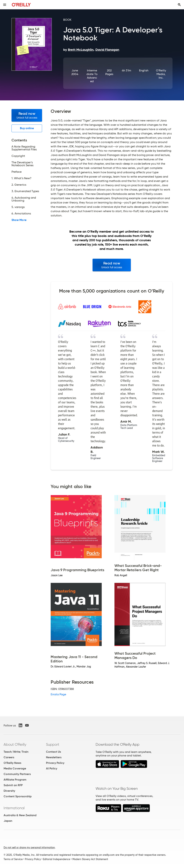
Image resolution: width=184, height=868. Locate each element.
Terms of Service (13, 859)
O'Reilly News (12, 763)
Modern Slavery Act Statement (90, 859)
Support (53, 744)
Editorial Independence (57, 859)
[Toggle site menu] (5, 5)
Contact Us (53, 752)
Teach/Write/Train (16, 752)
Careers (9, 757)
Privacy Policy (55, 763)
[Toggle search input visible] (179, 5)
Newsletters (54, 757)
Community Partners (17, 774)
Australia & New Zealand (20, 815)
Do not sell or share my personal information (29, 847)
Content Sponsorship (18, 796)
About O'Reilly (15, 744)
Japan (8, 821)
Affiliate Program (15, 780)
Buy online (27, 128)
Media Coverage (15, 768)
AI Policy (52, 768)
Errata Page (58, 694)
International (14, 808)
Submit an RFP (13, 785)
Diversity (9, 791)
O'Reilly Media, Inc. (161, 74)
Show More (19, 220)
